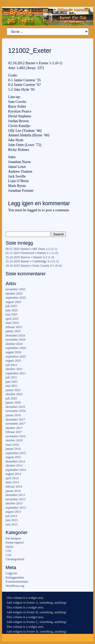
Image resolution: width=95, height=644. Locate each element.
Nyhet (9, 547)
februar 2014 (14, 487)
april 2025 (12, 319)
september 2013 (16, 508)
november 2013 (16, 499)
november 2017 (16, 424)
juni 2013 (12, 520)
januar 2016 (13, 449)
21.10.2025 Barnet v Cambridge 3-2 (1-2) (32, 261)
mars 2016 (12, 445)
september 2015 (16, 453)
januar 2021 (13, 390)
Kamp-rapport (15, 542)
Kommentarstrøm (17, 582)
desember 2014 (15, 461)
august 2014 (13, 474)
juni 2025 (12, 310)
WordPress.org (15, 586)
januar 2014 (13, 491)
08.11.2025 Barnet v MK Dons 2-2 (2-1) (31, 249)
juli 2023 (11, 365)
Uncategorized (15, 559)
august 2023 (13, 361)
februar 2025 (14, 327)
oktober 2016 (14, 440)
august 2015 (13, 457)
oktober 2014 (14, 465)
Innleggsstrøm (15, 577)
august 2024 (13, 352)
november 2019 (16, 411)
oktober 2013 (14, 503)
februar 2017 (14, 432)
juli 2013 (11, 516)
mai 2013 (12, 524)
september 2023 (16, 357)
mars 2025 (12, 323)
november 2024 (16, 340)
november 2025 (16, 289)
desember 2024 (15, 335)
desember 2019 (15, 407)
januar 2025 (13, 331)
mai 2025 (12, 314)
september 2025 (16, 298)
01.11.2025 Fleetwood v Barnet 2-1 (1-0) (32, 253)
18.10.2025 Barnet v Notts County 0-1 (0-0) (34, 266)
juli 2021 (11, 377)
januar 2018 (13, 415)
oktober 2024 (14, 344)
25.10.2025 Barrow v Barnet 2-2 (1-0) (30, 257)
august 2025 (13, 302)
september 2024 (16, 348)
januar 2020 (13, 402)
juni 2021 (12, 382)
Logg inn (11, 573)
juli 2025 (11, 306)
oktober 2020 (14, 394)
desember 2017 (15, 420)
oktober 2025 (14, 294)
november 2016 (16, 436)
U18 (8, 551)
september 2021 (16, 373)
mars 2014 (12, 482)
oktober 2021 (14, 369)
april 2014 (12, 478)
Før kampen (13, 538)
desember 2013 (15, 495)
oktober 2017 (14, 428)
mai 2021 (12, 386)
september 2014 (16, 470)
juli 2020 (11, 398)
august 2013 (13, 512)
